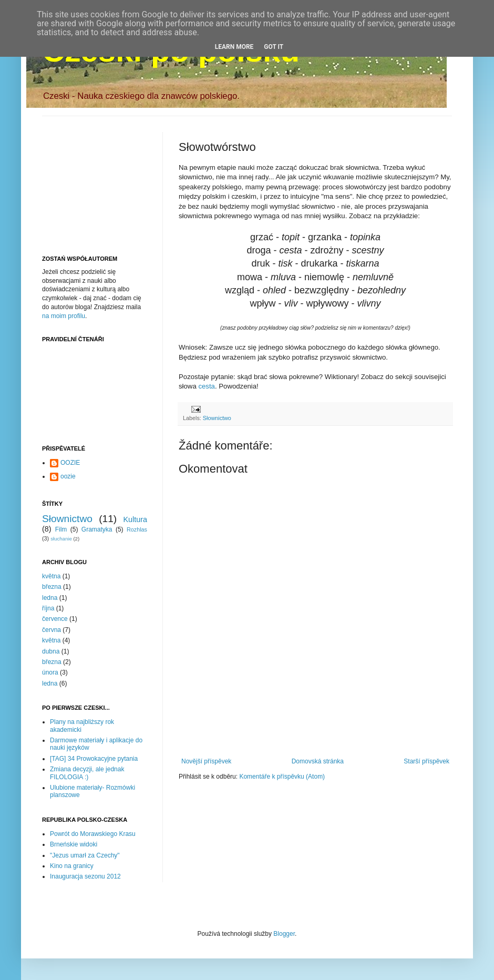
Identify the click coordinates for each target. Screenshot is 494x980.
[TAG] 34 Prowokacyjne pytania (94, 759)
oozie (68, 476)
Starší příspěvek (426, 761)
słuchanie (61, 539)
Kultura (135, 519)
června (52, 630)
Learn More (234, 47)
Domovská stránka (318, 761)
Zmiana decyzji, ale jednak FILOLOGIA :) (87, 773)
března (52, 587)
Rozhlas (137, 529)
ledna (50, 598)
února (50, 672)
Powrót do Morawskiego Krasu (93, 834)
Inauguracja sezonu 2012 (85, 876)
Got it (274, 47)
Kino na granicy (72, 866)
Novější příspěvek (206, 761)
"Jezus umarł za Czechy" (85, 855)
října (48, 608)
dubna (51, 651)
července (55, 619)
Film (61, 529)
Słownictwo (217, 418)
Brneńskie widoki (74, 844)
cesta (207, 386)
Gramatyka (97, 529)
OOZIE (70, 463)
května (51, 576)
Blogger (284, 934)
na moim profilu (64, 316)
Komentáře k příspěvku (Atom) (282, 777)
